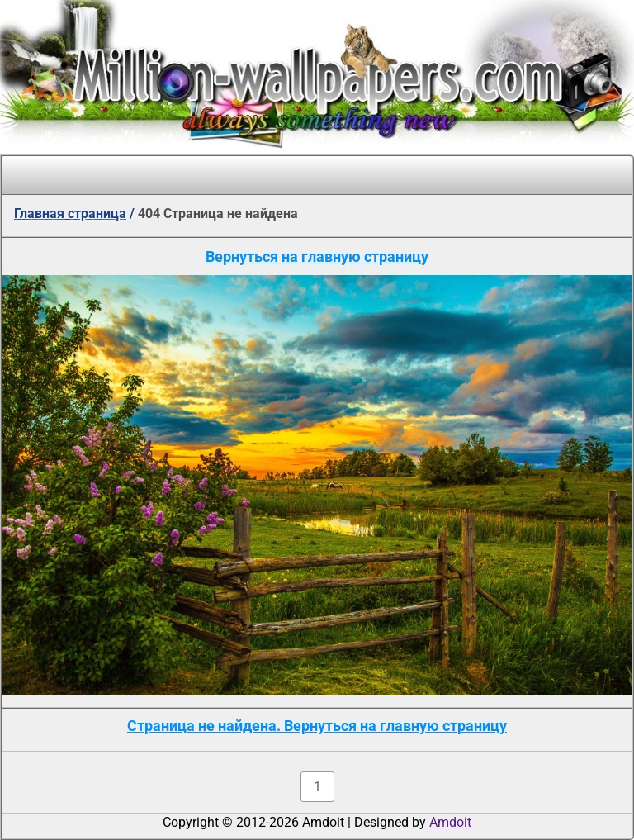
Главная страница (70, 214)
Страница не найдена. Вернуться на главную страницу (317, 726)
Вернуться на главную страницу (317, 256)
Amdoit (450, 822)
